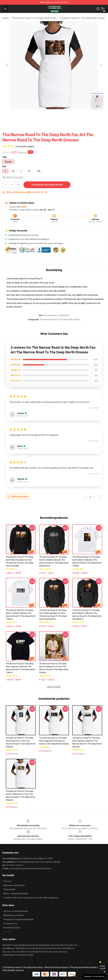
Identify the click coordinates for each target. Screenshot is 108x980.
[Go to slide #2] (62, 116)
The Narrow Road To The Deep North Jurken (82, 18)
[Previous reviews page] (85, 497)
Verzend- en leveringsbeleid (15, 911)
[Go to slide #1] (46, 116)
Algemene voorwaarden (14, 885)
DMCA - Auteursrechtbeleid (15, 894)
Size (4, 166)
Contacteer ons (10, 924)
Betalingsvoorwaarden (14, 915)
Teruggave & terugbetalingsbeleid (18, 919)
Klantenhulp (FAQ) (12, 928)
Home (5, 18)
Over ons (7, 881)
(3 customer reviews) (25, 146)
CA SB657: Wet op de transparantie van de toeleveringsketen (31, 898)
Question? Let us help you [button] (94, 976)
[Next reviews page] (99, 497)
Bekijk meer (54, 687)
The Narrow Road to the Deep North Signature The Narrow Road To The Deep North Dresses (54, 741)
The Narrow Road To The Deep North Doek (34, 18)
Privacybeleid (9, 889)
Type (5, 157)
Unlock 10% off (102, 967)
